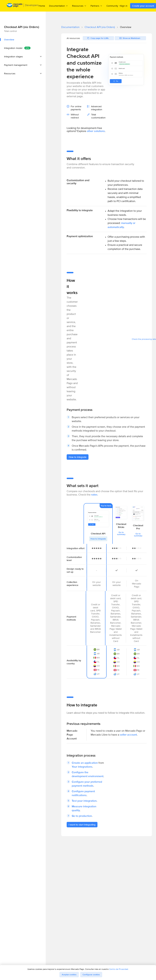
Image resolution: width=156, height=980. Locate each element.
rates (94, 495)
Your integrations (82, 767)
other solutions (96, 131)
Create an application (85, 763)
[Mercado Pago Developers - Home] (23, 6)
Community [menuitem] (114, 6)
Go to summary (121, 533)
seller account (128, 735)
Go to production (82, 816)
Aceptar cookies (69, 975)
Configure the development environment (88, 774)
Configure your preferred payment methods (87, 784)
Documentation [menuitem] (59, 6)
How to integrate (98, 539)
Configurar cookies (91, 975)
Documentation (70, 27)
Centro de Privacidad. (119, 969)
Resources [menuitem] (79, 6)
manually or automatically (121, 225)
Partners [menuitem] (96, 6)
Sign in (124, 6)
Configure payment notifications (83, 793)
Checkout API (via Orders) (100, 27)
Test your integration (84, 801)
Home (42, 6)
